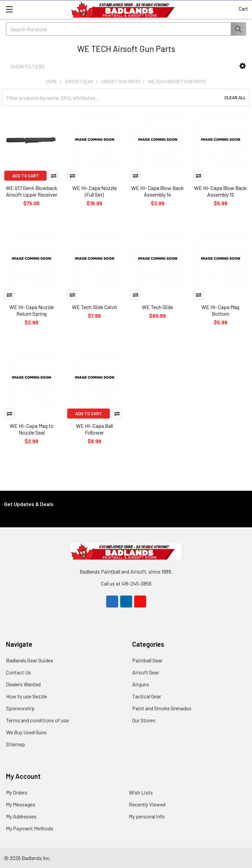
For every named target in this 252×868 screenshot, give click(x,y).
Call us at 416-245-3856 (126, 583)
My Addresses (21, 816)
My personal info (147, 816)
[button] (243, 66)
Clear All (235, 97)
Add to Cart (26, 176)
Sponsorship (20, 708)
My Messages (21, 804)
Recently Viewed (147, 804)
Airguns (141, 684)
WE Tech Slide (157, 307)
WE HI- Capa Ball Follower (94, 429)
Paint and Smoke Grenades (162, 708)
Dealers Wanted (23, 684)
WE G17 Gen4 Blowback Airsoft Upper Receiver (31, 191)
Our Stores (144, 720)
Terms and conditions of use (37, 720)
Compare (54, 176)
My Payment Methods (30, 828)
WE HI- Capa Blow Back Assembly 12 (220, 191)
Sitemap (15, 744)
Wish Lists (141, 792)
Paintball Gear (147, 660)
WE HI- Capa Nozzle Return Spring (32, 310)
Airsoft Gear (146, 672)
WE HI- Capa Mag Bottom (220, 310)
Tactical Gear (147, 696)
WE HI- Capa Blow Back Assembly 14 (157, 191)
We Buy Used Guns (26, 732)
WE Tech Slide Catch (95, 307)
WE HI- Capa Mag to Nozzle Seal (32, 429)
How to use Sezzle (26, 696)
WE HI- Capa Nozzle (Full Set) (95, 191)
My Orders (17, 792)
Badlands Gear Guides (30, 660)
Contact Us (18, 672)
